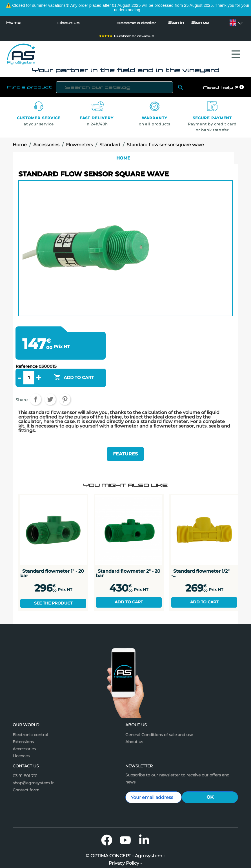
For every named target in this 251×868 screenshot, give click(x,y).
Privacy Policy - (125, 853)
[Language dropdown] (233, 23)
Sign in (176, 23)
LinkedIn (144, 830)
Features (125, 444)
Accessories (24, 738)
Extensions (23, 731)
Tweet (50, 391)
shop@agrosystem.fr (33, 772)
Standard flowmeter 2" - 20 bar (128, 563)
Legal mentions (125, 860)
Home (13, 23)
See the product (53, 593)
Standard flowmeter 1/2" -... (200, 563)
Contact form (26, 780)
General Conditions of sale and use (159, 724)
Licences (21, 745)
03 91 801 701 (25, 765)
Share (35, 391)
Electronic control (30, 724)
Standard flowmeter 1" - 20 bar (52, 563)
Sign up (200, 23)
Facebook (107, 830)
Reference (26, 358)
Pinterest (65, 391)
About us (67, 23)
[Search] (115, 79)
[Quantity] (29, 369)
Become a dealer (135, 23)
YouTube (125, 830)
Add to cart (129, 592)
